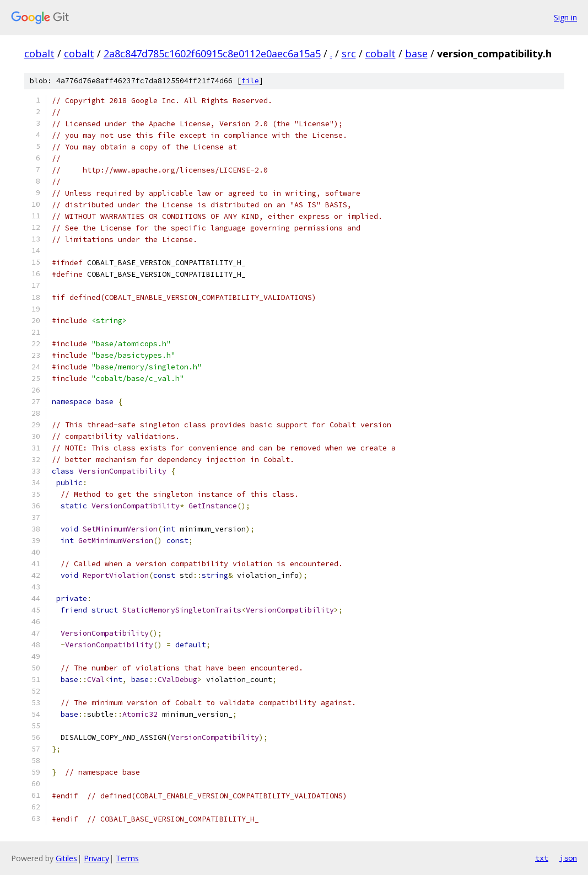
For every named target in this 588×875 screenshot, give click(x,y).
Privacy (96, 858)
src (349, 53)
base (416, 53)
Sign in (565, 17)
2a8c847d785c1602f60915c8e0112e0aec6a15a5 (212, 53)
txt (542, 858)
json (568, 858)
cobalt (39, 53)
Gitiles (66, 858)
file (250, 81)
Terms (127, 858)
